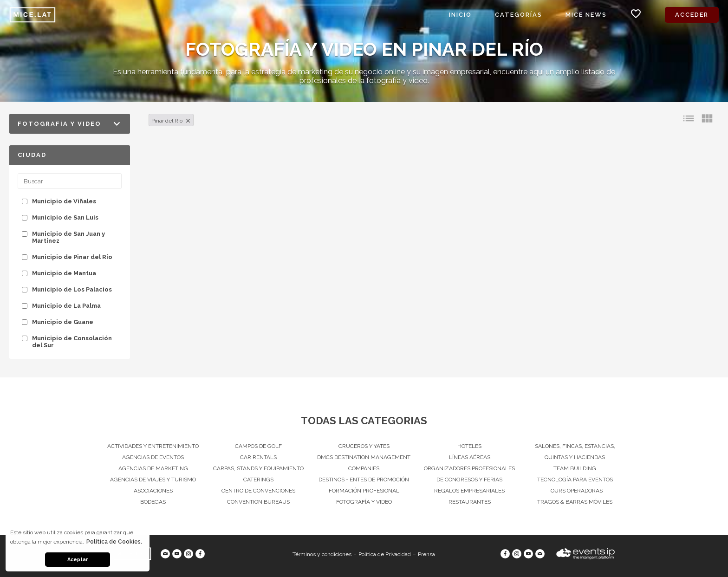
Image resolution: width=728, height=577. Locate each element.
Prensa (426, 554)
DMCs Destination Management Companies (364, 463)
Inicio (460, 15)
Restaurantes (470, 502)
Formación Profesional (364, 491)
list (689, 118)
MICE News (586, 15)
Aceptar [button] (78, 560)
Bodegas (153, 502)
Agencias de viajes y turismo (153, 480)
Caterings (258, 480)
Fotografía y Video (364, 502)
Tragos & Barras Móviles (575, 502)
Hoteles (469, 446)
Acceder (692, 15)
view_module (707, 118)
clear (188, 121)
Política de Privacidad (385, 554)
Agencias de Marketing (153, 468)
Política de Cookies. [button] (114, 542)
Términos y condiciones (322, 554)
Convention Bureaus (258, 502)
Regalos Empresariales (469, 491)
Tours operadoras (575, 491)
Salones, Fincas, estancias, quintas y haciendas (575, 452)
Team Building (575, 468)
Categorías (519, 15)
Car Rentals (258, 457)
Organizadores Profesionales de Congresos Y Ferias (469, 474)
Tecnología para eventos (575, 480)
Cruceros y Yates (364, 446)
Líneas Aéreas (470, 457)
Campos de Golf (258, 446)
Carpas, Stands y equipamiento (258, 468)
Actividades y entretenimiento (153, 446)
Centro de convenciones (258, 491)
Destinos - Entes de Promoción (364, 480)
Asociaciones (153, 491)
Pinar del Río (167, 121)
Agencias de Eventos (153, 457)
